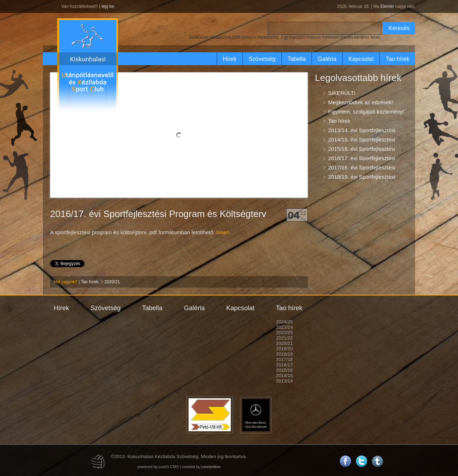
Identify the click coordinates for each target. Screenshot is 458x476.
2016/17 (284, 365)
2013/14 (284, 381)
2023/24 (284, 327)
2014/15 (284, 376)
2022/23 (284, 333)
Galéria (327, 59)
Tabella (297, 59)
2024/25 (284, 322)
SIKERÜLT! (342, 93)
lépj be (108, 6)
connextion (211, 467)
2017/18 (284, 359)
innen (223, 232)
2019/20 (284, 349)
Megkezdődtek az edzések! (361, 102)
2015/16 (284, 370)
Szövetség (262, 59)
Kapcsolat (361, 59)
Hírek (230, 59)
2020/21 (112, 282)
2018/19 (284, 354)
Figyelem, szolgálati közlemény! (366, 112)
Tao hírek (398, 59)
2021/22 (284, 338)
